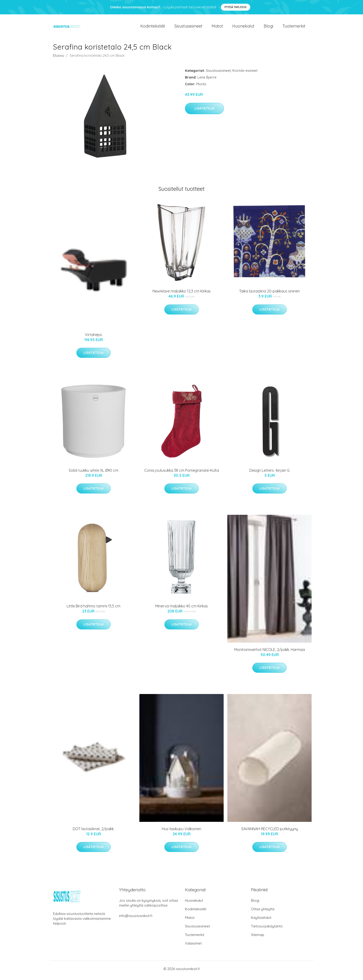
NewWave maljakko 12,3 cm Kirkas (182, 294)
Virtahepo (94, 338)
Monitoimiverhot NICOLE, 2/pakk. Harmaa (270, 653)
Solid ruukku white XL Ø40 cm (94, 474)
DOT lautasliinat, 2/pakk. (94, 832)
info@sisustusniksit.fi (136, 919)
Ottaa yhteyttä (263, 912)
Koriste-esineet (245, 74)
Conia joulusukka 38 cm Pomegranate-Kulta (182, 474)
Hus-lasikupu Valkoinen (181, 832)
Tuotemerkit (294, 28)
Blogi (268, 28)
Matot (217, 28)
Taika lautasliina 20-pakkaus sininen (269, 294)
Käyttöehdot (261, 921)
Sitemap (258, 938)
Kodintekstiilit (153, 28)
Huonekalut (243, 28)
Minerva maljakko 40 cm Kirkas (182, 609)
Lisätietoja (204, 112)
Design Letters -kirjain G (269, 474)
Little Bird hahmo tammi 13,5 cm (94, 609)
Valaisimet (193, 947)
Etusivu (59, 59)
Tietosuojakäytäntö (267, 929)
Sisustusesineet (188, 28)
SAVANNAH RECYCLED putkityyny (270, 832)
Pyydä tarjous (236, 7)
